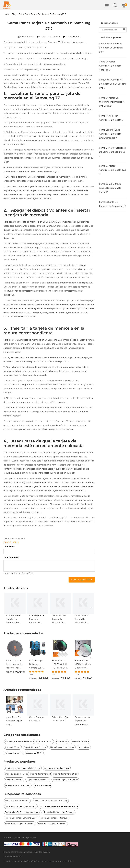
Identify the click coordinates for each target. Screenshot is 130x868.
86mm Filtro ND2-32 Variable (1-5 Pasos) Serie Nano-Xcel (60, 665)
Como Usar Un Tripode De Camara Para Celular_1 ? (82, 721)
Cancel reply (11, 542)
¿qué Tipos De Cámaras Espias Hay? (14, 721)
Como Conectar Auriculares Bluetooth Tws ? (112, 170)
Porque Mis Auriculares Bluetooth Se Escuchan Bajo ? (111, 48)
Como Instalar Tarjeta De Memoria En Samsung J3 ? (59, 620)
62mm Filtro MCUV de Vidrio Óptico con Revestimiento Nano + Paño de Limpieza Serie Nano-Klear (83, 665)
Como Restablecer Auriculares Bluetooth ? (111, 118)
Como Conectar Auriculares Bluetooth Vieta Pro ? (110, 66)
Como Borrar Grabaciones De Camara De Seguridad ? (112, 152)
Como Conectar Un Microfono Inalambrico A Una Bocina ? (112, 102)
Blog (14, 14)
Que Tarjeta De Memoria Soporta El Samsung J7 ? (37, 620)
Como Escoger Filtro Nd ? (37, 719)
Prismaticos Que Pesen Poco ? (60, 719)
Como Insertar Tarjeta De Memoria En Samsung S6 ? (82, 620)
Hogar (6, 14)
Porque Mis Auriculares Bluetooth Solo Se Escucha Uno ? (113, 84)
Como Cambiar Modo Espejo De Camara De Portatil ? (110, 188)
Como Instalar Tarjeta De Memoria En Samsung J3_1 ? (14, 620)
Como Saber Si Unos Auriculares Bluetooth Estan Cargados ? (110, 134)
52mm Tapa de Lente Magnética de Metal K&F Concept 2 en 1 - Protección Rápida (15, 665)
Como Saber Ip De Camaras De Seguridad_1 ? (113, 204)
